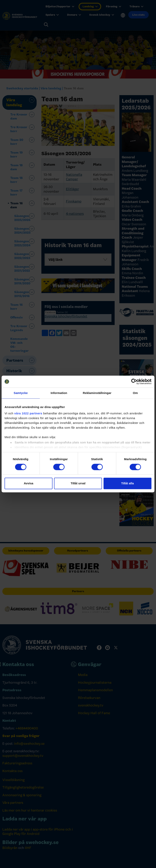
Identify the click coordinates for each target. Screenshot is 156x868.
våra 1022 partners (28, 413)
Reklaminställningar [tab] (97, 393)
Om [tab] (135, 393)
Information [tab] (59, 393)
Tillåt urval (78, 483)
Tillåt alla (127, 483)
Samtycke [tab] (21, 393)
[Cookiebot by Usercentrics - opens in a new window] (134, 381)
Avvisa (29, 483)
